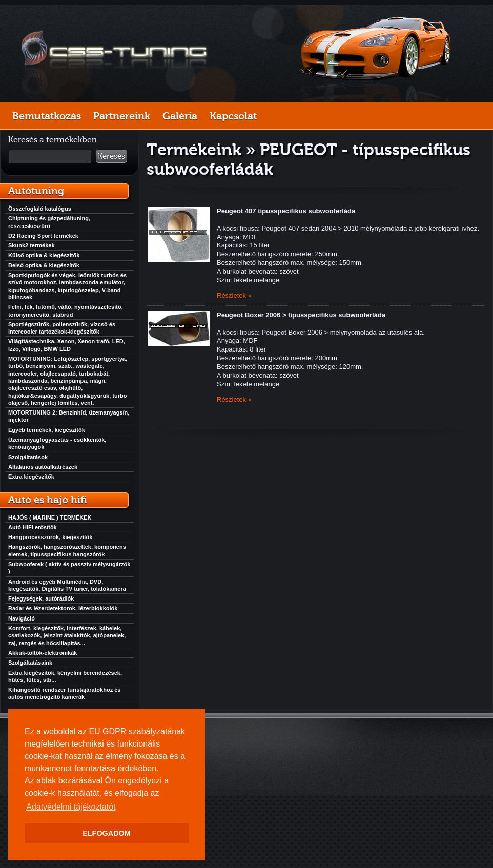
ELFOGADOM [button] (107, 833)
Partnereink (122, 116)
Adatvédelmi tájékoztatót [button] (71, 807)
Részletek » (234, 295)
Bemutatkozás (47, 116)
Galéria (180, 116)
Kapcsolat (233, 116)
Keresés (111, 156)
